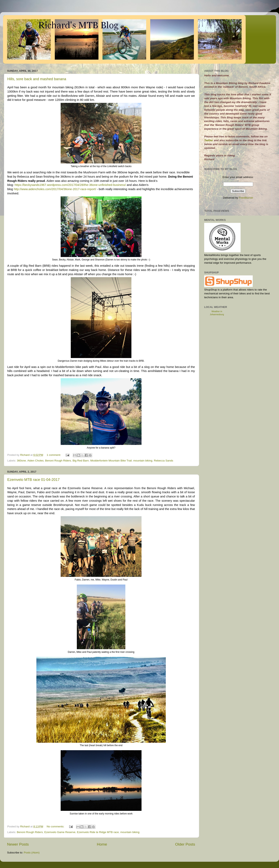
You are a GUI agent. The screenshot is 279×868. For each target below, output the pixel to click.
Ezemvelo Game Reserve (60, 832)
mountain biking (143, 461)
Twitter (209, 140)
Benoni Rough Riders (58, 461)
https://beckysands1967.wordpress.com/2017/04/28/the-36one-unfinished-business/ (70, 185)
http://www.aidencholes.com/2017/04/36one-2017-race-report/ (55, 189)
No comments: (56, 826)
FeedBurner (246, 198)
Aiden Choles (35, 461)
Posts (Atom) (32, 853)
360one (21, 461)
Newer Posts (18, 844)
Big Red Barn (81, 461)
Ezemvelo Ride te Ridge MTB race (98, 832)
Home (102, 844)
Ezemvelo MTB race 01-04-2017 (33, 480)
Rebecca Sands (163, 461)
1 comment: (54, 455)
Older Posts (185, 844)
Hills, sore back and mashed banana (37, 79)
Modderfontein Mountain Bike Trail (111, 461)
